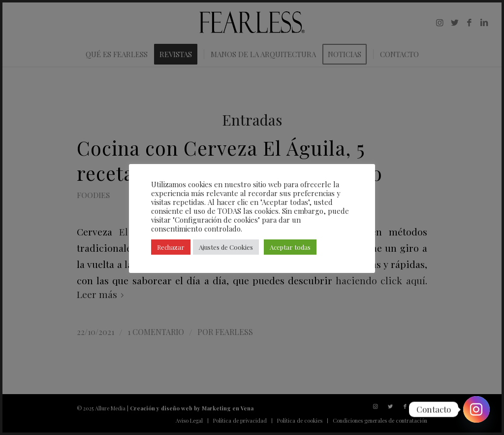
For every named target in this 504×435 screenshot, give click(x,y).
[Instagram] (476, 409)
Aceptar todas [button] (290, 247)
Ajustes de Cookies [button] (226, 247)
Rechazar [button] (171, 247)
